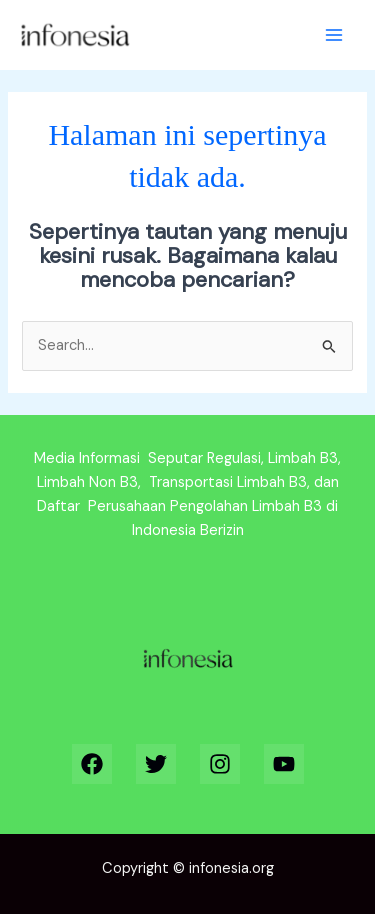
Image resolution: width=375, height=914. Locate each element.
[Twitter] (156, 764)
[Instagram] (220, 764)
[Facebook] (92, 764)
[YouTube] (284, 764)
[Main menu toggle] (334, 35)
